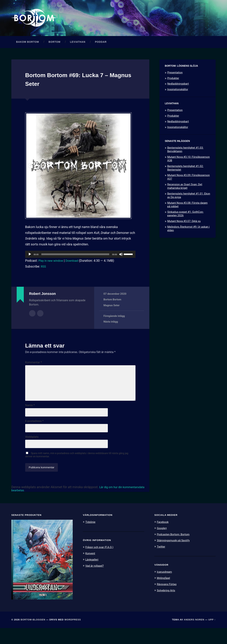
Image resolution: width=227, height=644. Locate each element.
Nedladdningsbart (178, 88)
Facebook (163, 538)
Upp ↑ (212, 636)
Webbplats (32, 452)
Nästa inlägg (111, 326)
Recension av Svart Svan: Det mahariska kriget (185, 190)
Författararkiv (32, 317)
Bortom (55, 46)
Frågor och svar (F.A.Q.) (101, 563)
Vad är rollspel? (96, 581)
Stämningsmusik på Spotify (175, 556)
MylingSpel (164, 593)
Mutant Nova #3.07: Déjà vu (184, 225)
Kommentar (34, 366)
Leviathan (78, 46)
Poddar (101, 46)
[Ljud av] (121, 258)
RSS (44, 270)
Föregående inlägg (115, 320)
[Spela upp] (30, 258)
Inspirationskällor (178, 93)
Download (76, 264)
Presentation (175, 76)
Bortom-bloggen (33, 636)
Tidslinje (91, 538)
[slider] (75, 258)
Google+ (162, 544)
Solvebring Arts (167, 606)
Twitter (161, 562)
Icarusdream (165, 587)
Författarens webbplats (40, 317)
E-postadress (34, 435)
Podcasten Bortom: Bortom (175, 550)
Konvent (91, 569)
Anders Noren (194, 636)
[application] (80, 258)
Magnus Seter (112, 309)
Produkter (173, 82)
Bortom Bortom (113, 303)
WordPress (73, 636)
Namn (30, 418)
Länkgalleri (93, 575)
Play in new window (52, 264)
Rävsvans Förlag (168, 599)
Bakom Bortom (28, 46)
